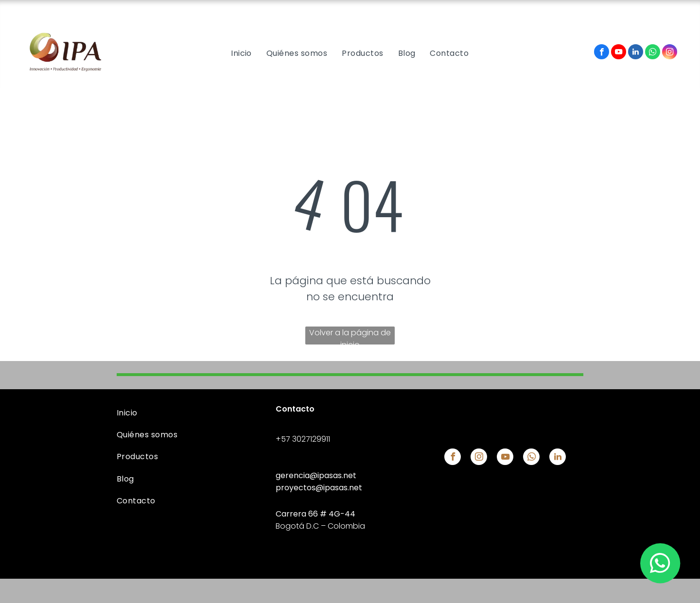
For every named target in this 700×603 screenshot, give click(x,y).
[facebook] (602, 53)
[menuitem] (241, 53)
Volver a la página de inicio (350, 336)
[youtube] (619, 53)
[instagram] (670, 53)
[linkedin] (636, 53)
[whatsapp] (653, 53)
